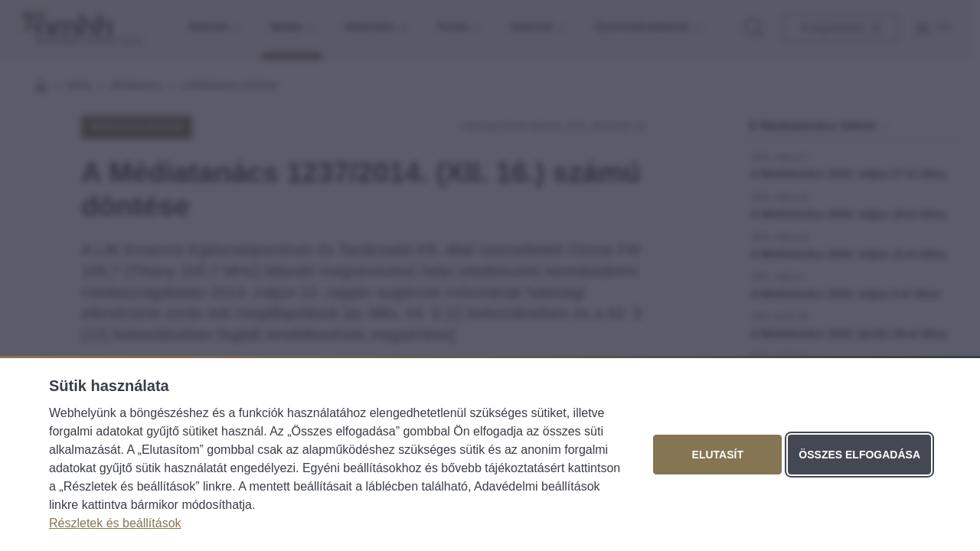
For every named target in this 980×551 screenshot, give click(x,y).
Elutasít (718, 455)
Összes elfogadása (859, 455)
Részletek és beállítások (115, 523)
